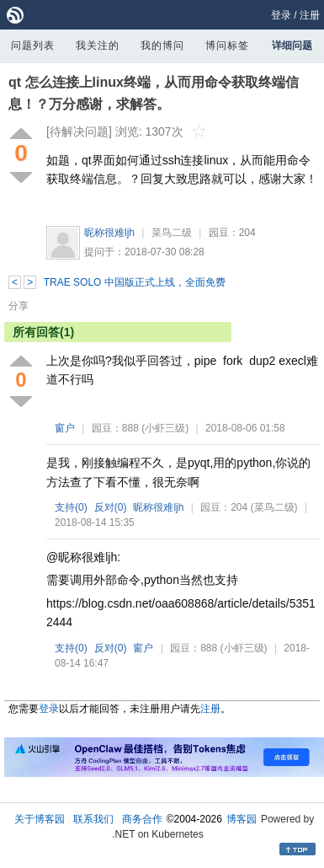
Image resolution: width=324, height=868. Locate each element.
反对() (111, 507)
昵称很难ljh (109, 233)
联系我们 (93, 819)
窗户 (65, 428)
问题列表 (33, 46)
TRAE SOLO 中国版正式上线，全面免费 (135, 282)
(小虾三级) (165, 428)
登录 (281, 15)
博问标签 (227, 46)
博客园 (242, 819)
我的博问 (162, 46)
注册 (310, 15)
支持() (71, 507)
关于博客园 (40, 819)
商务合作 (142, 819)
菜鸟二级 (172, 233)
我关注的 (98, 46)
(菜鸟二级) (274, 507)
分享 (19, 306)
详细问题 (292, 46)
